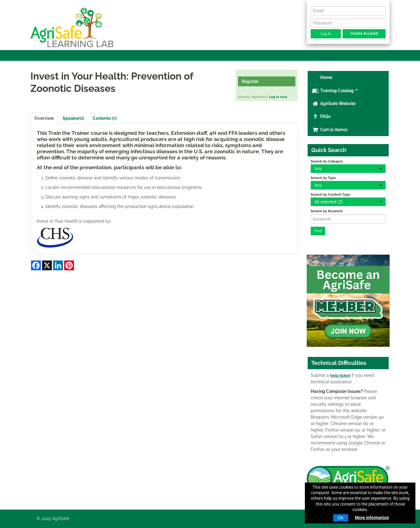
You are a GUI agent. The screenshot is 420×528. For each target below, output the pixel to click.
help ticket (340, 375)
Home (326, 77)
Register (250, 81)
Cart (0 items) (330, 130)
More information (372, 518)
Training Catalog (335, 91)
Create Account (364, 33)
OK (340, 518)
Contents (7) (105, 118)
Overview (44, 118)
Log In (326, 34)
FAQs (321, 116)
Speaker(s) (73, 118)
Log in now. (278, 97)
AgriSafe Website (334, 104)
